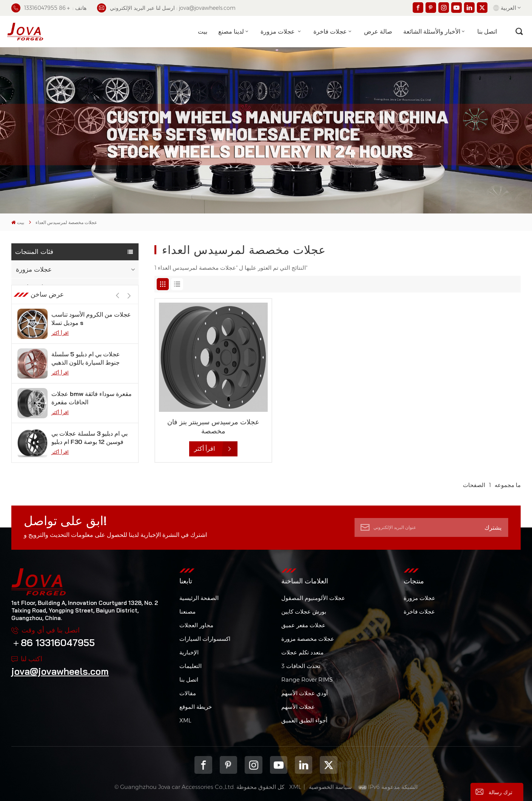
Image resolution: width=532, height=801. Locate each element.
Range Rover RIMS (307, 680)
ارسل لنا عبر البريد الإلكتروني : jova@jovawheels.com (166, 8)
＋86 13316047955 (53, 643)
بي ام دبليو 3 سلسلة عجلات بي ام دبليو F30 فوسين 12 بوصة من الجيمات (89, 460)
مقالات (188, 693)
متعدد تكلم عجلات (302, 652)
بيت (203, 31)
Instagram (253, 765)
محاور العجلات (196, 625)
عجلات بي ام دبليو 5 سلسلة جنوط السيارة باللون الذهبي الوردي (86, 381)
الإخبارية (189, 652)
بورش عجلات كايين (304, 612)
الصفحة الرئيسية (199, 598)
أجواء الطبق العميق (304, 720)
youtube (279, 765)
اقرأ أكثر (60, 356)
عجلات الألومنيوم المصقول (313, 598)
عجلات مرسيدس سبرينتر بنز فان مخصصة (213, 426)
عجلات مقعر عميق (303, 625)
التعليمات (190, 666)
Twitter (328, 765)
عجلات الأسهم (298, 707)
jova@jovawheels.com (60, 671)
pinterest (228, 765)
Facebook (203, 765)
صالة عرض (378, 31)
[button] (129, 318)
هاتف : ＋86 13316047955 (49, 8)
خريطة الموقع (196, 707)
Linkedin (304, 765)
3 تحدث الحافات (301, 666)
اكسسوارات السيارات (205, 639)
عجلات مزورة (278, 31)
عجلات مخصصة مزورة (308, 639)
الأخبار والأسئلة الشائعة (432, 31)
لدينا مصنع (231, 31)
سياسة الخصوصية (330, 787)
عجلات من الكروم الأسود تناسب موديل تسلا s (91, 341)
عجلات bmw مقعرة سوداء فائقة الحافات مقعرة (92, 421)
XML (185, 720)
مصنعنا (187, 612)
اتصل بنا (487, 31)
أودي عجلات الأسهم (305, 693)
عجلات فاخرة (330, 31)
